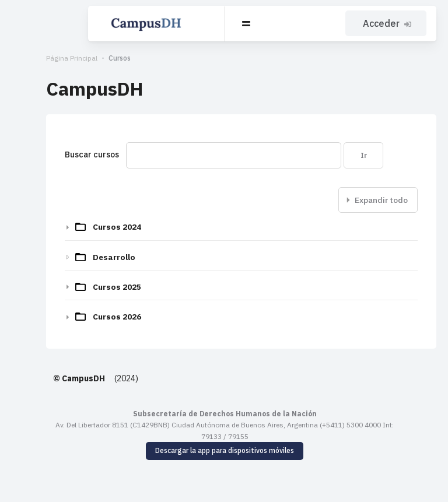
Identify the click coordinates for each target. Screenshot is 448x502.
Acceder (389, 23)
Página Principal (37, 58)
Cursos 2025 (83, 287)
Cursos (85, 58)
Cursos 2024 (83, 227)
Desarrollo (80, 257)
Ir (329, 155)
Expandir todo (381, 200)
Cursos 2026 (83, 317)
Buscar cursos (57, 155)
